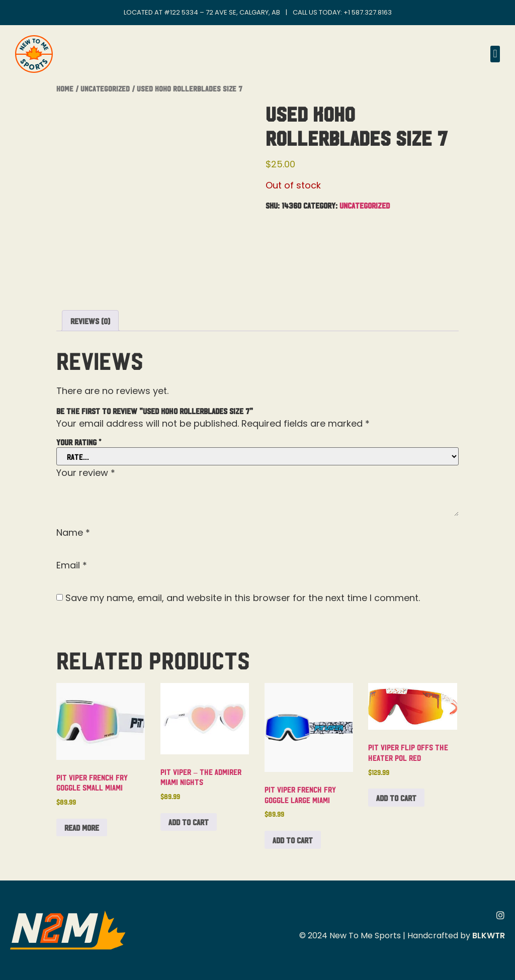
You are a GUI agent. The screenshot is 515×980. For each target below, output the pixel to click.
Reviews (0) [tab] (90, 321)
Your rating (79, 442)
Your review (86, 473)
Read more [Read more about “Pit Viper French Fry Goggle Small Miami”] (82, 827)
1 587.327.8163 (370, 12)
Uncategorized (105, 88)
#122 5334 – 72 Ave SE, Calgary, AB (222, 12)
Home (65, 88)
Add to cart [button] (189, 822)
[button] (495, 54)
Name (73, 533)
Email (72, 565)
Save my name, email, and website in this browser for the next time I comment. (243, 598)
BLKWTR (489, 936)
